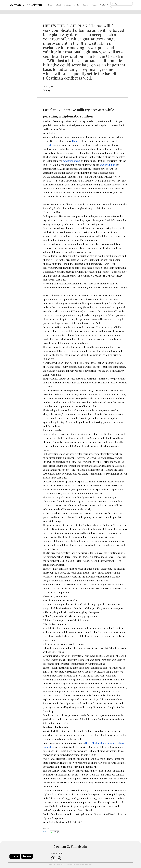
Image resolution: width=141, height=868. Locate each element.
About (59, 5)
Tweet (45, 832)
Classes (85, 5)
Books (77, 5)
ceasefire (49, 145)
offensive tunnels (108, 165)
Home (50, 5)
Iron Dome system (72, 161)
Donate (15, 856)
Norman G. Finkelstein (25, 5)
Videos (94, 5)
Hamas (76, 141)
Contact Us (104, 5)
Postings (68, 5)
